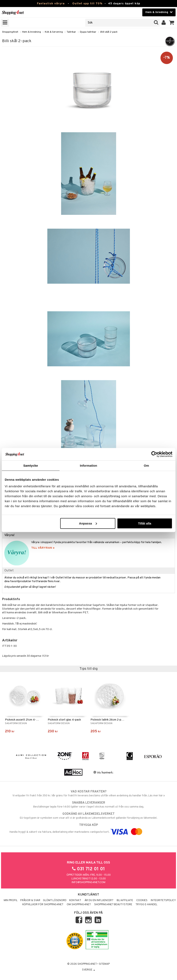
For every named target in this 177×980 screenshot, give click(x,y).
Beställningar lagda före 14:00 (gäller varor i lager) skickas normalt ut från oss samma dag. (88, 805)
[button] (172, 23)
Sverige (88, 970)
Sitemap (104, 964)
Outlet (9, 571)
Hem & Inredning (31, 32)
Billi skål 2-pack (109, 32)
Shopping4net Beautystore (113, 905)
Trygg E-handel (146, 905)
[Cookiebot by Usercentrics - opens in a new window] (154, 454)
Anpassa (88, 523)
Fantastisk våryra (51, 4)
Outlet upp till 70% (87, 4)
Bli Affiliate (125, 900)
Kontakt (75, 900)
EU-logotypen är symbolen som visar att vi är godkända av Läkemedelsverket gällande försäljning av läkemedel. (88, 816)
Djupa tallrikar (88, 32)
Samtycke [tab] (31, 466)
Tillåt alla (145, 523)
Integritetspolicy (163, 900)
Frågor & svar (30, 900)
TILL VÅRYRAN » (43, 548)
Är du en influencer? (99, 900)
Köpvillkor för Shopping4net (43, 905)
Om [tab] (146, 466)
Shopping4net (10, 32)
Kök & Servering (54, 32)
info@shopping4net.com (88, 882)
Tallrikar (71, 32)
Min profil (11, 900)
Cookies (142, 900)
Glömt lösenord (55, 900)
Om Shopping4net (79, 905)
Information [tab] (89, 466)
